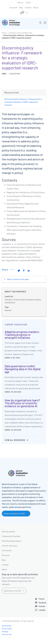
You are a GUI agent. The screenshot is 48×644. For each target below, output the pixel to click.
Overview (15, 74)
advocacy (8, 310)
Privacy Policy (7, 629)
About (36, 7)
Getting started (8, 531)
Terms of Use (7, 634)
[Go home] (14, 23)
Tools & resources (9, 546)
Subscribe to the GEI (12, 591)
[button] (40, 23)
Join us (20, 2)
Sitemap (5, 631)
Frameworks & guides (11, 536)
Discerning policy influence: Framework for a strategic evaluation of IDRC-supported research (23, 102)
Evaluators (9, 299)
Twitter (42, 599)
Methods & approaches (12, 541)
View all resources (15, 440)
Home (4, 33)
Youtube (42, 606)
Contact (28, 7)
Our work (13, 7)
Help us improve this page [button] (18, 279)
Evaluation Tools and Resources (20, 33)
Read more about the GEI (14, 513)
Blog (21, 7)
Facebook (42, 603)
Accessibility (7, 626)
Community (7, 550)
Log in (28, 2)
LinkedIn (42, 610)
